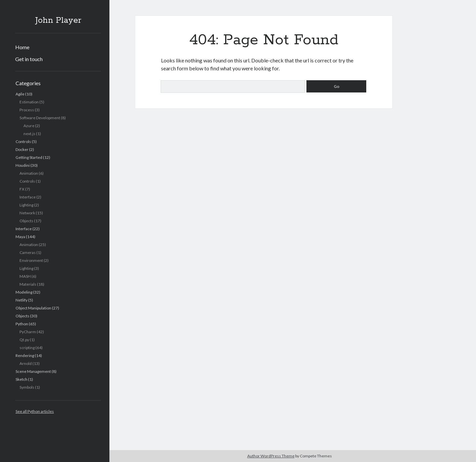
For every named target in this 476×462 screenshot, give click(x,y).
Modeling (24, 292)
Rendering (25, 355)
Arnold (26, 363)
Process (27, 110)
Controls (23, 142)
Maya (20, 237)
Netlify (21, 300)
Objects (26, 221)
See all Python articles (35, 411)
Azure (29, 126)
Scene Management (33, 371)
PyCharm (28, 332)
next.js (29, 134)
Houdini (23, 165)
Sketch (21, 379)
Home (22, 47)
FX (22, 189)
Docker (22, 149)
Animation (29, 173)
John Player (58, 20)
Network (27, 213)
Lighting (26, 205)
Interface (28, 197)
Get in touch (29, 59)
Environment (31, 260)
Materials (28, 284)
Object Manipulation (33, 308)
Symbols (27, 387)
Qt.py (24, 340)
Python (22, 324)
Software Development (40, 118)
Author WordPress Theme (271, 456)
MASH (25, 276)
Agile (20, 94)
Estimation (29, 102)
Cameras (28, 252)
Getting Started (29, 157)
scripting (27, 348)
